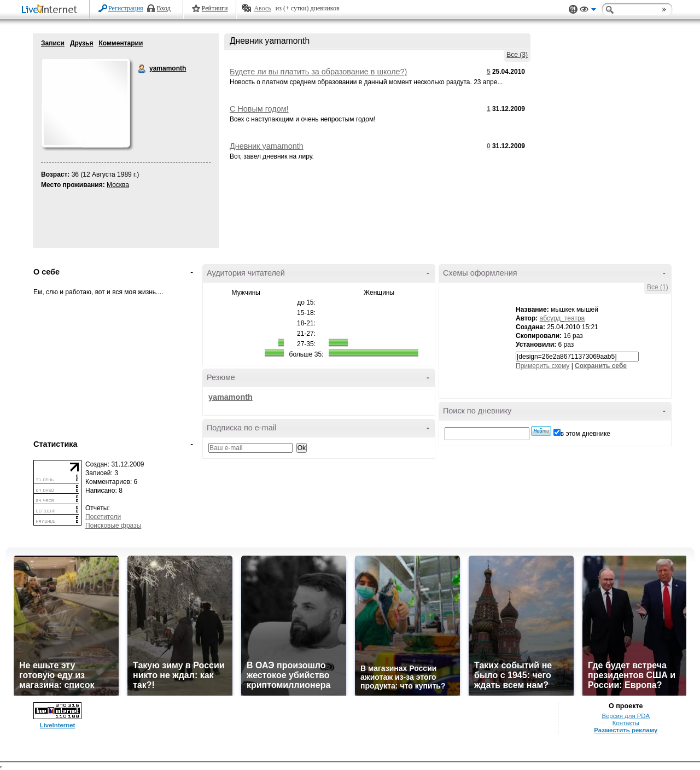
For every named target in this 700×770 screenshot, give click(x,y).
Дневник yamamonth (267, 146)
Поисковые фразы (113, 526)
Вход (164, 8)
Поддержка (573, 10)
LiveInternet (51, 10)
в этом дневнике (585, 434)
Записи (53, 43)
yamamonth (142, 69)
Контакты (626, 723)
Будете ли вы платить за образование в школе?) (318, 72)
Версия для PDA (626, 716)
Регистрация (126, 8)
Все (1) (658, 287)
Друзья (82, 43)
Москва (118, 185)
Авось (262, 8)
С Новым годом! (259, 109)
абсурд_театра (562, 318)
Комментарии (121, 43)
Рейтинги (215, 8)
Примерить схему (542, 366)
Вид (588, 11)
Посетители (103, 517)
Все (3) (517, 55)
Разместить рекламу (626, 730)
